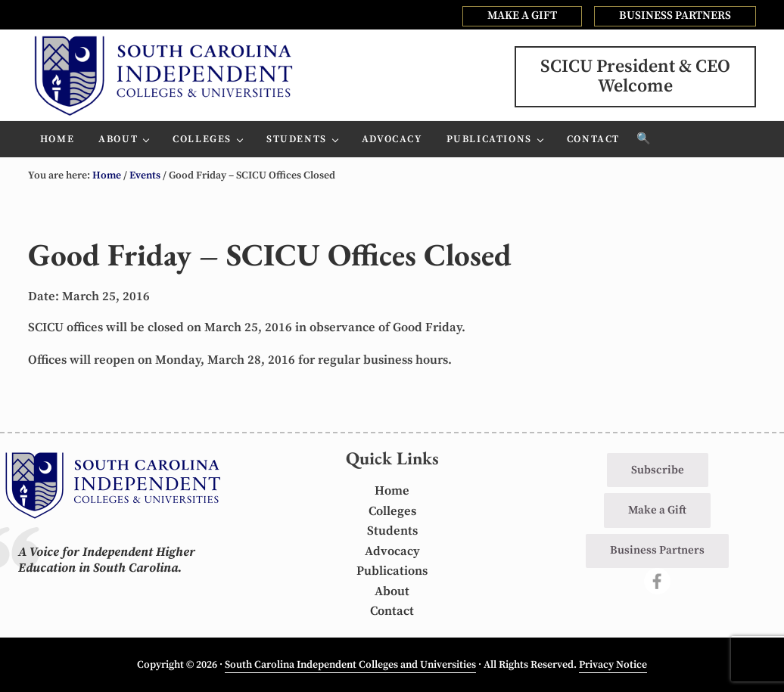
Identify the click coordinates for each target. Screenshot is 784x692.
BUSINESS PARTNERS (675, 16)
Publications (392, 571)
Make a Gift (657, 510)
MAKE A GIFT (522, 16)
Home (392, 491)
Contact (392, 611)
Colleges (392, 512)
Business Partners (657, 550)
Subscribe (658, 470)
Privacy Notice (613, 665)
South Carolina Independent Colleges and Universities (350, 665)
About (392, 592)
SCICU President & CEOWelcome (635, 76)
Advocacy (392, 552)
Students (392, 531)
